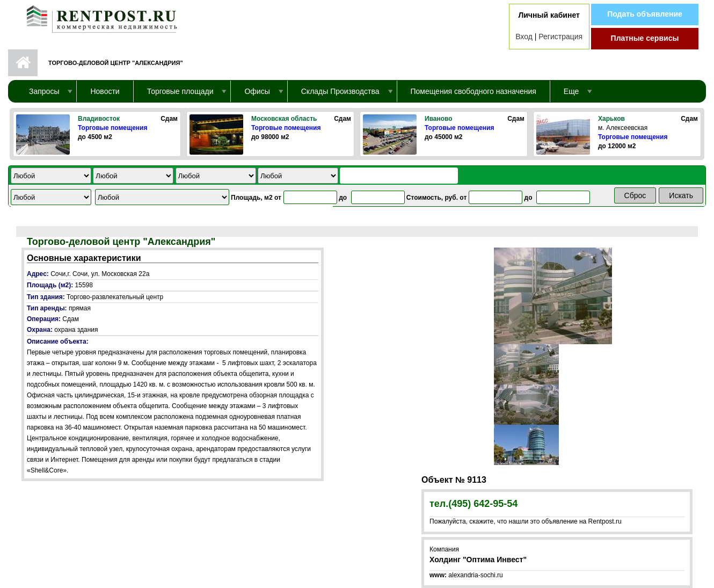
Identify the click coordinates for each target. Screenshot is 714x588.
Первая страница (23, 63)
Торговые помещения (112, 128)
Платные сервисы (645, 38)
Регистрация (560, 37)
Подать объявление (645, 14)
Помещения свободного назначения (473, 91)
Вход (524, 37)
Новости (105, 91)
